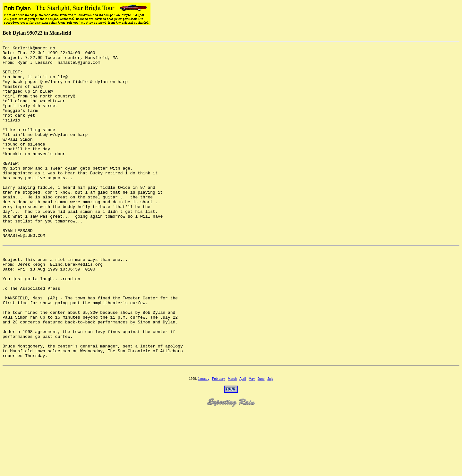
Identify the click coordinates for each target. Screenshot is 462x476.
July (270, 442)
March (232, 442)
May (252, 442)
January (204, 442)
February (218, 442)
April (243, 442)
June (261, 442)
